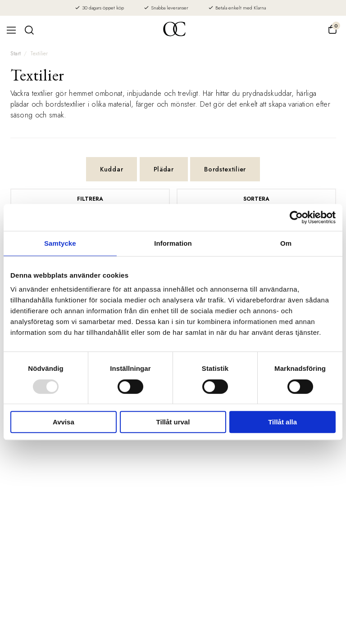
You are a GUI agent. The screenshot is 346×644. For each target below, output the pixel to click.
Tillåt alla (282, 422)
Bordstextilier (225, 169)
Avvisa (64, 422)
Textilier (39, 54)
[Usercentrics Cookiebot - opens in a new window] (296, 217)
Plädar (164, 169)
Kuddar (112, 169)
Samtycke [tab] (60, 243)
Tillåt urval (173, 422)
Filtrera (90, 199)
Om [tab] (286, 243)
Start (16, 54)
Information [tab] (173, 243)
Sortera (256, 199)
